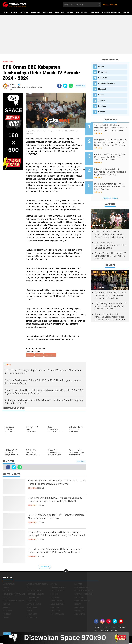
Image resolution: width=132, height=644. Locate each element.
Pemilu (29, 611)
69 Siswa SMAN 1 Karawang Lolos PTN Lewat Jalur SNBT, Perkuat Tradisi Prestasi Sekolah (113, 154)
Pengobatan (79, 611)
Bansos (6, 588)
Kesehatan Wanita (82, 601)
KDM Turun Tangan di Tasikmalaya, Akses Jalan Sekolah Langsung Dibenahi (110, 237)
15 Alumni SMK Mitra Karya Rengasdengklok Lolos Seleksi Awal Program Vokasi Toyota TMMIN (54, 503)
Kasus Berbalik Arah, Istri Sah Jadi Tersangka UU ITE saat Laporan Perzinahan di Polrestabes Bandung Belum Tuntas (110, 287)
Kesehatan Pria (57, 601)
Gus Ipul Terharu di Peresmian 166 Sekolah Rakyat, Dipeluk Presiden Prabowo (110, 247)
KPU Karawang (33, 598)
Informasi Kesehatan (111, 13)
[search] (82, 5)
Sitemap (106, 628)
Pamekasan (79, 608)
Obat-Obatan (32, 608)
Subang (6, 618)
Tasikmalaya (81, 13)
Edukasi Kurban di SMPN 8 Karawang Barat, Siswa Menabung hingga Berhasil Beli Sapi (112, 167)
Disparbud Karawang (35, 594)
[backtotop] (66, 572)
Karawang (35, 13)
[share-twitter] (65, 86)
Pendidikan (48, 13)
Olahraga (55, 608)
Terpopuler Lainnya (110, 190)
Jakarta (102, 100)
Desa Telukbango (58, 591)
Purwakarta (32, 614)
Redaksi (98, 628)
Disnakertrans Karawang (14, 594)
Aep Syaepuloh (9, 584)
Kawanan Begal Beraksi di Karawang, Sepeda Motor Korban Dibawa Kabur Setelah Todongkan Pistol (110, 308)
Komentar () (80, 86)
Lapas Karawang (57, 604)
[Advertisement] (66, 35)
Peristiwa (59, 13)
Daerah (14, 13)
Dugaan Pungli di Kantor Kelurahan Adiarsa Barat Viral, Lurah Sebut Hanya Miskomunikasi (111, 298)
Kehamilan (79, 598)
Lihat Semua (44, 567)
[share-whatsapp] (71, 86)
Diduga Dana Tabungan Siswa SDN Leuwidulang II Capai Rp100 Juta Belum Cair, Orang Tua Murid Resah (57, 537)
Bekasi (101, 95)
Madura (78, 604)
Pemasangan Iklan (102, 631)
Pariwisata (7, 611)
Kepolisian (94, 13)
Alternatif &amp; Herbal (37, 584)
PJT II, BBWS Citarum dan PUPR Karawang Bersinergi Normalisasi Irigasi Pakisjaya (52, 520)
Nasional (127, 13)
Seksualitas (80, 614)
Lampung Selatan (34, 604)
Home (6, 13)
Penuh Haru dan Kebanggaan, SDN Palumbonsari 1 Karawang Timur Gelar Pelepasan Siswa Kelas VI (56, 554)
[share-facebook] (59, 86)
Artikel (70, 13)
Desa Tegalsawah (34, 591)
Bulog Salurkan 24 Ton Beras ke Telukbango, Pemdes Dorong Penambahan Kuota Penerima (51, 486)
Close (7, 634)
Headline (24, 13)
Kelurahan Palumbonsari (13, 601)
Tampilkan (81, 462)
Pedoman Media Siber (120, 628)
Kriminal (102, 112)
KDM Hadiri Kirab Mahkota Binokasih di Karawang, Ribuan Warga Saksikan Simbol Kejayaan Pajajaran (110, 226)
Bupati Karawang (82, 588)
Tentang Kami (117, 631)
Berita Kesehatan (58, 588)
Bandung (102, 106)
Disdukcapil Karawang (84, 591)
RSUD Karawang (57, 614)
